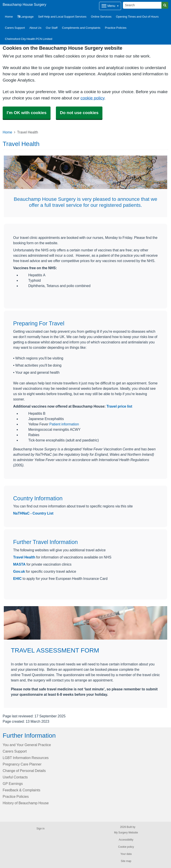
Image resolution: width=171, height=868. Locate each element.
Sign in (41, 829)
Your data (126, 854)
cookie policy (92, 98)
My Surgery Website (126, 833)
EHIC (18, 579)
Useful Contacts (15, 777)
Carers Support (15, 28)
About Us (35, 28)
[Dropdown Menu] (110, 6)
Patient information (64, 424)
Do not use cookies (79, 113)
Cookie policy (126, 847)
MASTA (19, 564)
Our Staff (52, 28)
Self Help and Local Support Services (62, 17)
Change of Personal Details (24, 771)
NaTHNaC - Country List (33, 513)
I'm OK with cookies (27, 113)
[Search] (142, 5)
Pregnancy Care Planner (22, 764)
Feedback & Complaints (21, 790)
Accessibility (126, 840)
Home (7, 132)
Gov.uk (19, 571)
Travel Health (24, 557)
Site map (126, 861)
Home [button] (9, 17)
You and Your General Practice (27, 745)
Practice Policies (116, 28)
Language (25, 17)
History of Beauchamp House (26, 803)
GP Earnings (13, 784)
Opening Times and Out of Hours (137, 17)
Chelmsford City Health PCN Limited (29, 39)
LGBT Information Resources (26, 758)
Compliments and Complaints (81, 28)
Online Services (101, 17)
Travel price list (119, 406)
